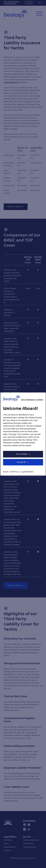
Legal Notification (27, 472)
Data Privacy (15, 472)
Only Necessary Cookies (32, 400)
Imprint (6, 472)
